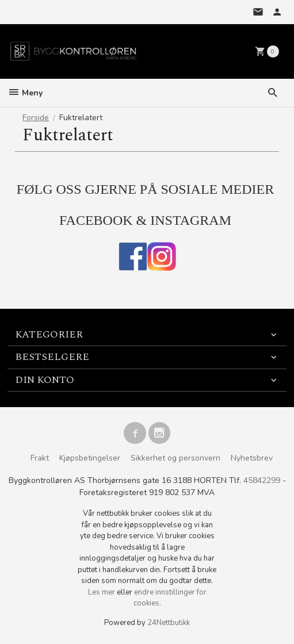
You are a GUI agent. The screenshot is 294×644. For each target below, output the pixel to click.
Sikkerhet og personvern (175, 458)
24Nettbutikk (169, 623)
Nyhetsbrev (252, 458)
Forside (36, 118)
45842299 (262, 480)
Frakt (40, 458)
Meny (25, 93)
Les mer (102, 592)
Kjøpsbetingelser (90, 458)
